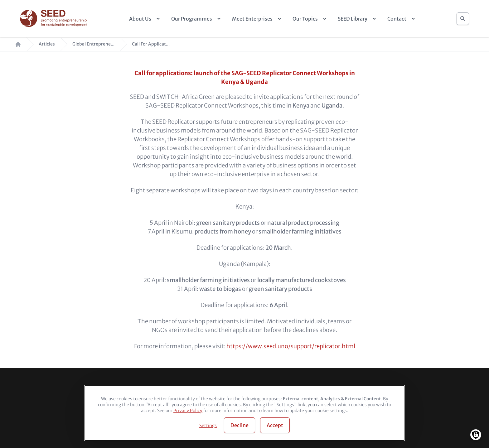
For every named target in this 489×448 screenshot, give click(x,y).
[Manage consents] (476, 435)
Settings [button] (208, 426)
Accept (275, 425)
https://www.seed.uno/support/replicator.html (291, 346)
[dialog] (244, 413)
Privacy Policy (188, 411)
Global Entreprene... (93, 44)
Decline (240, 425)
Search (463, 17)
